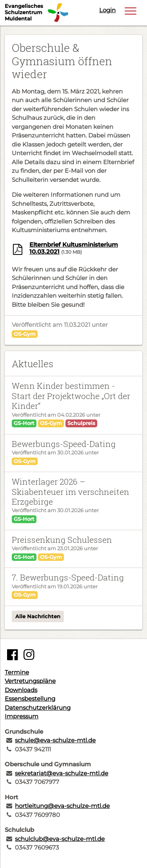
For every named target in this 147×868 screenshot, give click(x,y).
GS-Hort (24, 423)
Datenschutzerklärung (38, 708)
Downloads (21, 690)
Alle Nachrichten (38, 616)
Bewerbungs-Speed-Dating (64, 444)
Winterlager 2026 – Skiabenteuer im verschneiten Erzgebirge (71, 492)
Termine (17, 672)
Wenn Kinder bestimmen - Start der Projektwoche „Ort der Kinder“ (71, 396)
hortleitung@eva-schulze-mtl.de (62, 806)
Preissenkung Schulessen (62, 540)
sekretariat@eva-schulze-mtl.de (62, 773)
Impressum (22, 716)
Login (107, 10)
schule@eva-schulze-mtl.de (55, 740)
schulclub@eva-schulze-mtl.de (60, 839)
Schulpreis (81, 423)
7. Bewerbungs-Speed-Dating (68, 577)
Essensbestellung (30, 699)
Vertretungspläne (30, 681)
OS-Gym (25, 334)
